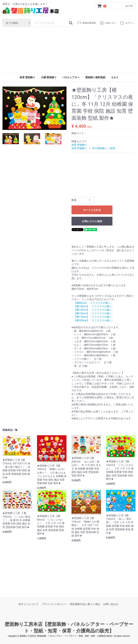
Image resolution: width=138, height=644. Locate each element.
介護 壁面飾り (49, 77)
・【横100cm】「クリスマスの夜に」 (93, 306)
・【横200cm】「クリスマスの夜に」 (93, 320)
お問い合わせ (111, 604)
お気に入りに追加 (92, 221)
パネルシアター (71, 77)
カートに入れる (92, 210)
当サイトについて (29, 604)
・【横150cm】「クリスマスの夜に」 (93, 313)
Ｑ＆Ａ (115, 77)
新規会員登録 (86, 23)
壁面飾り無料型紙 (95, 77)
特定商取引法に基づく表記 (85, 604)
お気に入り (108, 23)
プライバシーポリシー (54, 604)
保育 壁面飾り (27, 77)
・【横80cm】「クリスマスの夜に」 (92, 303)
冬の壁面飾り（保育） (105, 148)
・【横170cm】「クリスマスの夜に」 (93, 317)
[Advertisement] (69, 50)
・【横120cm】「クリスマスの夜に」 (93, 310)
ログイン (127, 23)
